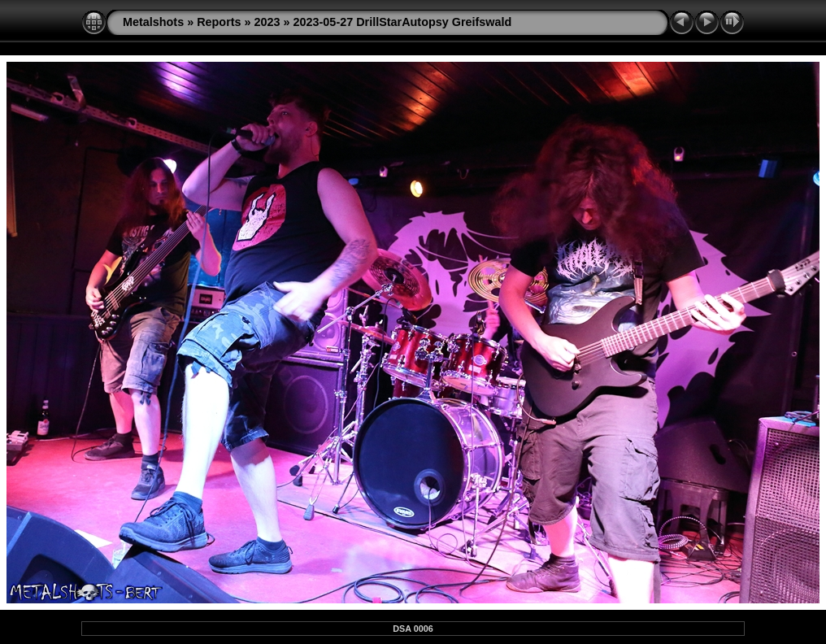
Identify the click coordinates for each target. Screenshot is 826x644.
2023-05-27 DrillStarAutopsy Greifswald (403, 22)
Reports (219, 22)
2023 (267, 22)
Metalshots (153, 22)
